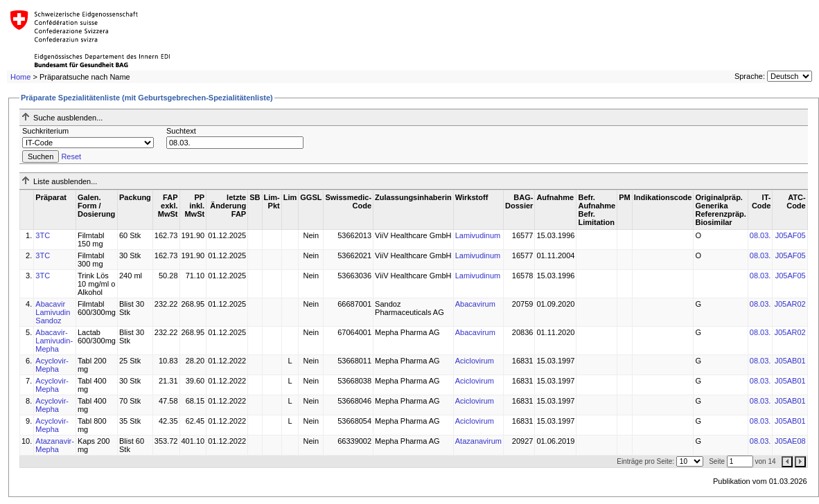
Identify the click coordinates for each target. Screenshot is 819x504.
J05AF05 (791, 235)
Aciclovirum (475, 361)
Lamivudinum (478, 235)
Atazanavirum (478, 441)
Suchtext (181, 131)
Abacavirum (475, 304)
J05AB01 (790, 361)
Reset (71, 156)
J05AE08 (790, 441)
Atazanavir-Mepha (55, 445)
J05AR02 (790, 304)
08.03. (760, 235)
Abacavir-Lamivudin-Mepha (54, 341)
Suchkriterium (45, 131)
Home (20, 77)
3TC (43, 235)
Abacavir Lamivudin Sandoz (53, 312)
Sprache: (750, 76)
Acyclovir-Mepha (52, 365)
